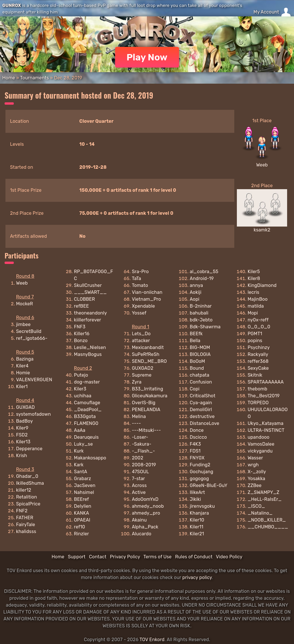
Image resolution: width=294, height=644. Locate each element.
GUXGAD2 (143, 368)
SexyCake (258, 368)
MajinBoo (258, 299)
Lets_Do (141, 334)
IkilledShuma (30, 483)
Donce (197, 430)
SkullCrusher (88, 285)
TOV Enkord (152, 640)
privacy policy (197, 577)
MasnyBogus (88, 354)
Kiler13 (23, 442)
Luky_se (84, 444)
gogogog (199, 479)
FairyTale (26, 525)
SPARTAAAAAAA (266, 382)
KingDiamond (262, 285)
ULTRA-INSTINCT (266, 430)
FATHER (25, 518)
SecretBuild (29, 331)
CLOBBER (85, 299)
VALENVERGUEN (34, 380)
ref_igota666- (32, 338)
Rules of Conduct (194, 557)
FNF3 (80, 327)
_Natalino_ (260, 513)
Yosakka (256, 479)
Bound (197, 368)
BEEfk (196, 334)
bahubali (199, 313)
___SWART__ (90, 292)
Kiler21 (197, 534)
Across (139, 485)
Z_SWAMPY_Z (263, 492)
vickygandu (260, 451)
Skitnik (255, 375)
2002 (138, 458)
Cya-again (201, 403)
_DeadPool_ (88, 410)
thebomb (257, 389)
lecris (253, 292)
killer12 (24, 490)
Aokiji (196, 292)
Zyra (137, 382)
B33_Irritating (147, 389)
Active (139, 492)
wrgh (253, 465)
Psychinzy (259, 347)
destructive (202, 416)
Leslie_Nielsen (90, 347)
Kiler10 (197, 520)
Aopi (195, 299)
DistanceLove (205, 423)
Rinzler (82, 534)
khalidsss (26, 531)
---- (136, 423)
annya (196, 285)
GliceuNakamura (150, 396)
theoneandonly (91, 313)
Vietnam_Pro (146, 299)
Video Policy (229, 557)
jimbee (23, 324)
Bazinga (25, 359)
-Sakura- (142, 444)
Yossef (139, 313)
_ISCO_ (256, 506)
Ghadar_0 (27, 476)
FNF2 (22, 511)
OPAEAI (82, 520)
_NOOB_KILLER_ (267, 520)
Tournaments (34, 78)
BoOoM (197, 361)
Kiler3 (80, 389)
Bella (195, 341)
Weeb (262, 165)
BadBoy (24, 421)
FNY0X (197, 458)
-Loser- (140, 437)
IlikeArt (197, 492)
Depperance (29, 449)
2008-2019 (144, 465)
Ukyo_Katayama (265, 423)
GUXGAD (25, 407)
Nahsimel (84, 492)
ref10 (80, 527)
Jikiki (195, 499)
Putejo (81, 375)
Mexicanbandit (148, 347)
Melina (139, 416)
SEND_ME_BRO (149, 361)
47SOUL (140, 472)
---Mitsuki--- (146, 430)
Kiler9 (22, 428)
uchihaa (83, 396)
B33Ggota (85, 416)
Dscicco (198, 437)
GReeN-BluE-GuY (209, 485)
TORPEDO (258, 403)
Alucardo (142, 534)
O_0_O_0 (259, 327)
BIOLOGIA (200, 354)
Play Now (147, 57)
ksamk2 (262, 230)
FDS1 (195, 451)
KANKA (82, 513)
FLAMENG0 (86, 423)
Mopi (253, 313)
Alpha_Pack (145, 527)
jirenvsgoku (202, 506)
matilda (256, 306)
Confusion (201, 382)
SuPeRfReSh (146, 354)
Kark (79, 465)
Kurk (79, 451)
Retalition (27, 497)
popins (255, 341)
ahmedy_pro (146, 513)
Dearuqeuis (86, 437)
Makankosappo (90, 458)
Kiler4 (22, 366)
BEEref (82, 499)
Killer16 (82, 334)
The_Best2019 (263, 396)
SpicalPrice (28, 504)
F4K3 (195, 444)
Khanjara (199, 513)
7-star (138, 479)
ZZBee (255, 485)
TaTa (136, 278)
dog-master (87, 382)
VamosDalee (261, 444)
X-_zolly (257, 472)
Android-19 (202, 278)
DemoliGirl (201, 410)
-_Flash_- (143, 451)
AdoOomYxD (145, 499)
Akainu (139, 520)
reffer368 (258, 361)
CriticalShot (203, 396)
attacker (141, 341)
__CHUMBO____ (268, 527)
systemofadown (33, 414)
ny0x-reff (258, 320)
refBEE (82, 306)
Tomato (140, 285)
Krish (22, 456)
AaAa (80, 430)
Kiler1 (22, 387)
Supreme (142, 375)
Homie (23, 373)
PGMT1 (255, 334)
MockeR (25, 304)
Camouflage (87, 403)
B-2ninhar (201, 306)
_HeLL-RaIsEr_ (265, 499)
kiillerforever (88, 320)
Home (9, 78)
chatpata (200, 375)
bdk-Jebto (201, 320)
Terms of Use (158, 557)
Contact (98, 557)
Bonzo (81, 341)
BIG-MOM (200, 347)
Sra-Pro (140, 272)
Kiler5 (254, 272)
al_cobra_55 (204, 272)
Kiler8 (254, 278)
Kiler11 (197, 527)
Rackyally (258, 354)
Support (77, 557)
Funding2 (200, 465)
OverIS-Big (144, 403)
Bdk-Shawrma (205, 327)
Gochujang (202, 472)
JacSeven (85, 485)
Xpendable (143, 306)
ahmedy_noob (148, 506)
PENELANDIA (146, 410)
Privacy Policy (125, 557)
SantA (81, 472)
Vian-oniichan (147, 292)
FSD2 (22, 435)
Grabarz (83, 479)
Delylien (83, 506)
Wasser (255, 458)
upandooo (258, 437)
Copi (195, 389)
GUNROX (12, 5)
